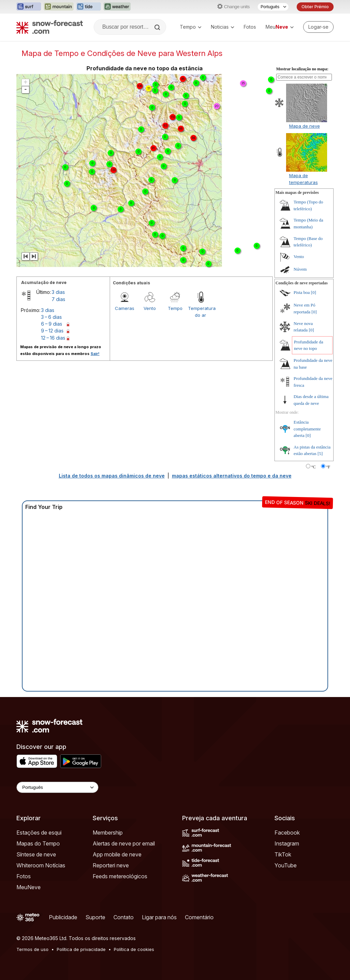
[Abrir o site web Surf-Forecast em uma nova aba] (29, 7)
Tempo (191, 27)
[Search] (158, 27)
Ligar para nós (159, 917)
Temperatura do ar (201, 312)
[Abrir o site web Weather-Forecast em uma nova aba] (117, 7)
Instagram (287, 843)
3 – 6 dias (51, 317)
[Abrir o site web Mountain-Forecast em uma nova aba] (59, 7)
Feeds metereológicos (120, 876)
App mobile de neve (117, 854)
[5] (320, 453)
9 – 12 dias (52, 331)
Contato (124, 917)
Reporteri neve (111, 865)
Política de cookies (134, 949)
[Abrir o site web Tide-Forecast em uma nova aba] (89, 7)
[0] (314, 292)
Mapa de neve (305, 126)
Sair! (95, 354)
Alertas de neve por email (124, 843)
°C (314, 467)
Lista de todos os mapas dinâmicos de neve (112, 476)
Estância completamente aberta (307, 429)
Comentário (199, 917)
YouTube (286, 865)
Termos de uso (32, 949)
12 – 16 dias (53, 338)
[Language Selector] (57, 787)
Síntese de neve (36, 854)
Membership (108, 833)
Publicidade (63, 917)
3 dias (58, 292)
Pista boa (302, 292)
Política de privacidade (81, 949)
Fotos (250, 27)
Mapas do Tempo (38, 843)
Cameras (125, 308)
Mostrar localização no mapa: (302, 69)
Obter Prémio (315, 7)
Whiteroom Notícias (41, 865)
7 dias (58, 299)
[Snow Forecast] (50, 27)
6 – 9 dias (52, 324)
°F (328, 467)
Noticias (223, 27)
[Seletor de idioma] (273, 7)
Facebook (287, 833)
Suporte (95, 917)
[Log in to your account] (318, 27)
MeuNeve (29, 887)
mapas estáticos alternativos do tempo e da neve (232, 476)
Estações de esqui (39, 833)
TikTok (283, 854)
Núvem (300, 269)
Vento (150, 308)
